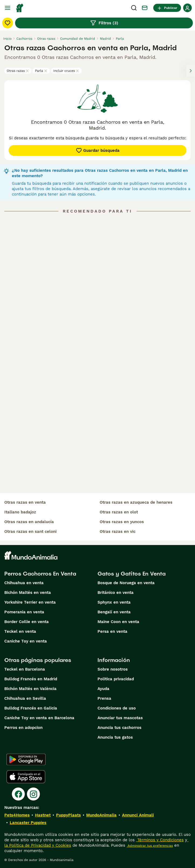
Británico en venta (116, 593)
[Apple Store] (26, 777)
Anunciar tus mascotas (120, 718)
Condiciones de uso (117, 708)
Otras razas (18, 71)
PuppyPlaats (68, 815)
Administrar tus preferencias (150, 846)
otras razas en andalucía (29, 522)
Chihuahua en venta (24, 583)
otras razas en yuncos (122, 522)
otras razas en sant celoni (30, 531)
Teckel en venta (20, 631)
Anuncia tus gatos (115, 737)
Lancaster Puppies (28, 823)
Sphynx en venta (114, 602)
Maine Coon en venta (118, 622)
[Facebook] (18, 794)
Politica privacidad (116, 679)
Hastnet (43, 815)
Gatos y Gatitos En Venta (132, 574)
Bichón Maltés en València (30, 689)
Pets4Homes (17, 815)
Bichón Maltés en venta (28, 593)
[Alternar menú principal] (8, 8)
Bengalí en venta (114, 612)
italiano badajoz (20, 512)
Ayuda (103, 689)
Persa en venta (112, 631)
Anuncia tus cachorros (119, 728)
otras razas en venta (25, 502)
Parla (41, 71)
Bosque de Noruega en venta (126, 583)
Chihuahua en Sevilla (25, 698)
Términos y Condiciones (160, 840)
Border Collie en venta (27, 622)
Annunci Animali (138, 815)
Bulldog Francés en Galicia (31, 708)
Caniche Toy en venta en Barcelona (39, 718)
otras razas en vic (118, 531)
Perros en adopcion (23, 728)
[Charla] (145, 8)
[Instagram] (33, 794)
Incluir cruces (66, 71)
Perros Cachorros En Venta (40, 574)
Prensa (104, 698)
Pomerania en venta (24, 612)
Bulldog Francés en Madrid (31, 679)
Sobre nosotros (113, 669)
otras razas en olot (119, 512)
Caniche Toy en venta (26, 641)
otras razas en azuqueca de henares (136, 502)
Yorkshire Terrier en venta (30, 602)
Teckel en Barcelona (25, 669)
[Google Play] (26, 759)
